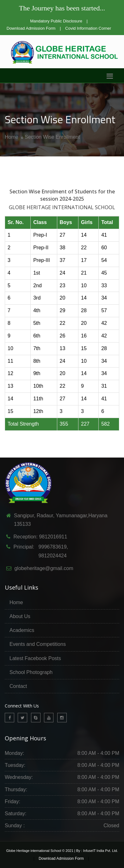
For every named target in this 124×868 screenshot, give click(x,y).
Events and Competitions (38, 644)
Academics (22, 630)
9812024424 (50, 556)
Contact (18, 686)
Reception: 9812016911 (40, 537)
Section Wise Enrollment (52, 137)
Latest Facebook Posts (35, 658)
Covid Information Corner (88, 28)
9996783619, (51, 547)
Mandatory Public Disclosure (56, 21)
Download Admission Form (31, 28)
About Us (20, 616)
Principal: (23, 547)
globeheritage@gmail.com (44, 568)
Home (12, 137)
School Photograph (31, 672)
